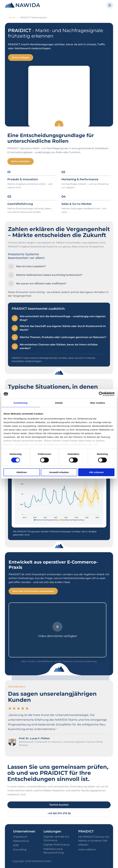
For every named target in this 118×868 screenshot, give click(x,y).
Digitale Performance (57, 845)
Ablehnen (22, 472)
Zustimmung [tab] (21, 403)
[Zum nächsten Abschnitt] (59, 125)
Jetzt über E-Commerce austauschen (33, 591)
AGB (16, 845)
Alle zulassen (96, 472)
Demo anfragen (21, 57)
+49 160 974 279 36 (59, 813)
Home (12, 17)
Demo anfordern (21, 161)
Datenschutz (21, 841)
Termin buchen (59, 805)
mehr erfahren (87, 850)
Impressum (20, 837)
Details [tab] (59, 403)
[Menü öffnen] (110, 5)
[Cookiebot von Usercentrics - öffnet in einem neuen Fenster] (101, 394)
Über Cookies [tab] (98, 403)
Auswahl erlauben (59, 472)
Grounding (20, 850)
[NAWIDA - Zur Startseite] (23, 5)
